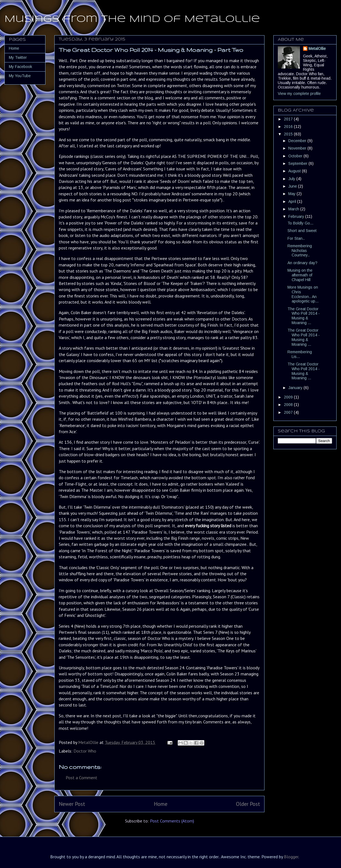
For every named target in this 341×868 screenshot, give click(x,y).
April (293, 201)
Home (161, 804)
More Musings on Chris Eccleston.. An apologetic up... (303, 294)
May (292, 194)
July (292, 179)
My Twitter (18, 57)
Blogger (291, 857)
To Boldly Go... (300, 223)
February (297, 216)
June (293, 186)
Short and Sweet (302, 231)
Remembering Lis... (300, 354)
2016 (289, 127)
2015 (289, 134)
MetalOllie (317, 49)
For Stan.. (296, 238)
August (295, 171)
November (298, 148)
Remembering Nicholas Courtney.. (300, 251)
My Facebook (21, 67)
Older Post (248, 804)
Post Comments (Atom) (172, 821)
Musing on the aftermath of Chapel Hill (300, 275)
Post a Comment (82, 778)
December (298, 141)
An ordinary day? (302, 263)
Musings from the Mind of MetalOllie (132, 19)
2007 (289, 412)
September (298, 163)
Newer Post (72, 804)
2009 (289, 397)
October (296, 156)
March (294, 209)
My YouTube (20, 76)
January (296, 388)
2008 (289, 405)
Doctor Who (85, 751)
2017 (289, 119)
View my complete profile (299, 94)
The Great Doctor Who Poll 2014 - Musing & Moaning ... (304, 316)
